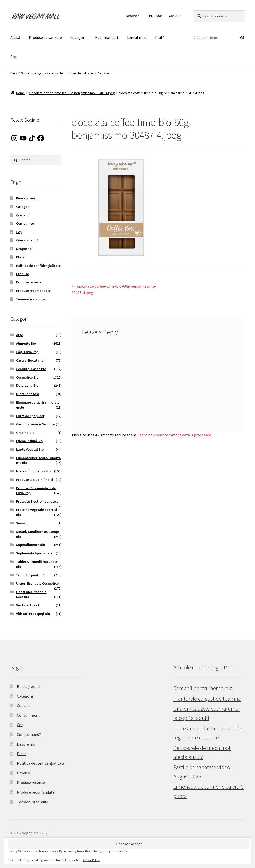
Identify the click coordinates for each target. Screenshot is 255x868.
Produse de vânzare (45, 37)
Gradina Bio (25, 433)
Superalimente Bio (31, 545)
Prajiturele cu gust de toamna (207, 699)
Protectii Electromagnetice (37, 501)
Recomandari (106, 37)
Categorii (78, 37)
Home (21, 93)
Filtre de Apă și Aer (30, 416)
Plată (160, 37)
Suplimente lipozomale (34, 553)
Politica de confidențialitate (38, 266)
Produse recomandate (33, 291)
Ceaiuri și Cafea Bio (31, 369)
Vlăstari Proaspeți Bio (33, 614)
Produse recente (29, 282)
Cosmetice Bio (27, 377)
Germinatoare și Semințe (35, 424)
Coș (14, 57)
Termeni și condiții (31, 299)
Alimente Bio (26, 343)
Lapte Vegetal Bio (30, 449)
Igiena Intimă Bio (29, 441)
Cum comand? (27, 240)
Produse (156, 16)
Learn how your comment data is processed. (175, 435)
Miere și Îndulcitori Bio (33, 471)
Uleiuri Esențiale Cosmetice (37, 583)
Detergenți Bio (27, 385)
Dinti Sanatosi (28, 394)
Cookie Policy (91, 860)
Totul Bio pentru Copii (33, 575)
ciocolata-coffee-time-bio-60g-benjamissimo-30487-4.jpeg (72, 93)
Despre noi (134, 16)
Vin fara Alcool (28, 605)
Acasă (15, 37)
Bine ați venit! (27, 198)
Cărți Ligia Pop (27, 352)
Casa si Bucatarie (30, 360)
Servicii (22, 523)
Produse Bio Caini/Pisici (35, 480)
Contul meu (136, 37)
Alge (20, 335)
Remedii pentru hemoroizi (203, 688)
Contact (175, 16)
